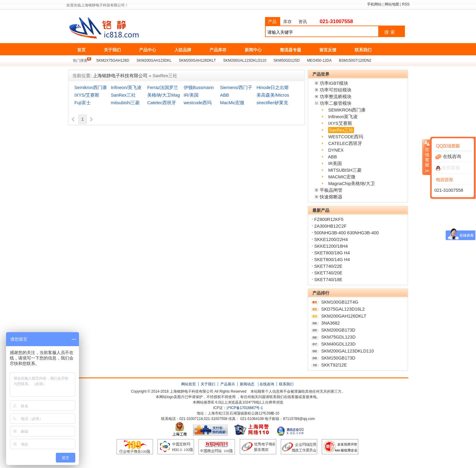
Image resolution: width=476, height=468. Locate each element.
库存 (287, 22)
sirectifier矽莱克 (272, 103)
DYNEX (336, 150)
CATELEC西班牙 (345, 143)
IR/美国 (191, 95)
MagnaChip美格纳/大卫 (352, 184)
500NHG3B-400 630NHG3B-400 (347, 233)
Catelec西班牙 (162, 103)
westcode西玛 (198, 103)
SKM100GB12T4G (340, 302)
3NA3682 (330, 323)
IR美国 (335, 163)
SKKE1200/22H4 (331, 239)
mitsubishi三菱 (125, 103)
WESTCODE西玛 (346, 137)
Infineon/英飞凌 (126, 88)
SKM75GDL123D (338, 337)
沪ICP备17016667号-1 (245, 408)
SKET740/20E (328, 273)
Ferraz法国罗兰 (163, 88)
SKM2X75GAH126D (113, 60)
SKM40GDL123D (338, 344)
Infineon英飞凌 (343, 117)
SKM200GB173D (338, 330)
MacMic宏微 (232, 103)
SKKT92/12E (334, 365)
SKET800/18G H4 (332, 253)
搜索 (390, 32)
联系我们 (286, 384)
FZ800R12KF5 (329, 219)
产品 (272, 22)
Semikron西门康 (91, 88)
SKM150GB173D (338, 358)
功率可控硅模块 (336, 90)
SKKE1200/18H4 (331, 246)
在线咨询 (267, 384)
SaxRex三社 (341, 130)
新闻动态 (247, 384)
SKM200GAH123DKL (154, 60)
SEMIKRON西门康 (347, 110)
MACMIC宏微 (342, 177)
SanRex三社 (123, 95)
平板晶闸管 (331, 190)
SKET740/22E (328, 266)
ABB (224, 95)
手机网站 (374, 4)
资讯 (303, 22)
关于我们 (208, 384)
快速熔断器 (331, 197)
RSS (406, 4)
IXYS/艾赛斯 (87, 95)
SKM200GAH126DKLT (197, 60)
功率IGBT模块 (334, 83)
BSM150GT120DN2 (355, 60)
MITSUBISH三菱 (345, 170)
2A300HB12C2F (330, 226)
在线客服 (448, 168)
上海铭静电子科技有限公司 (131, 28)
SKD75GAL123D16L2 (343, 309)
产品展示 (228, 384)
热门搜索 (80, 60)
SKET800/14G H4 (332, 260)
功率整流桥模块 (336, 97)
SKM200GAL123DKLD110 (245, 60)
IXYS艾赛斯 (340, 123)
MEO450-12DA (319, 60)
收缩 (427, 157)
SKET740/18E (328, 280)
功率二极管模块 (336, 103)
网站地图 (392, 4)
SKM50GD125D (287, 60)
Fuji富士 (83, 103)
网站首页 (189, 384)
